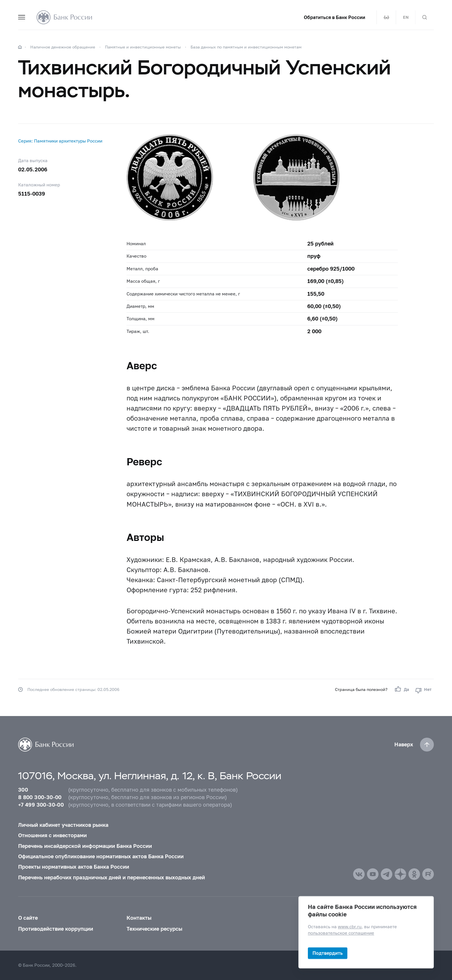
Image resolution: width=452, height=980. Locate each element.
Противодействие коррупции (56, 929)
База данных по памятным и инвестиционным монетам (246, 47)
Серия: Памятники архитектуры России (60, 141)
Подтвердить (328, 953)
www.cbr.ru (350, 927)
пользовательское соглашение (341, 933)
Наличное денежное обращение (63, 47)
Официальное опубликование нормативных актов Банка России (101, 856)
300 (23, 790)
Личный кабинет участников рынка (63, 825)
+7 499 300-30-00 (41, 805)
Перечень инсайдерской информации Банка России (85, 846)
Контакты (139, 918)
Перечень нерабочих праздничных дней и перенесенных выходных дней (112, 877)
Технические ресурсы (154, 929)
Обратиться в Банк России (335, 17)
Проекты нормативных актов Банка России (74, 867)
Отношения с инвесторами (52, 835)
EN (406, 17)
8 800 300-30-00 (40, 797)
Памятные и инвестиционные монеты (143, 47)
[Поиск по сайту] (425, 17)
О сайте (28, 918)
